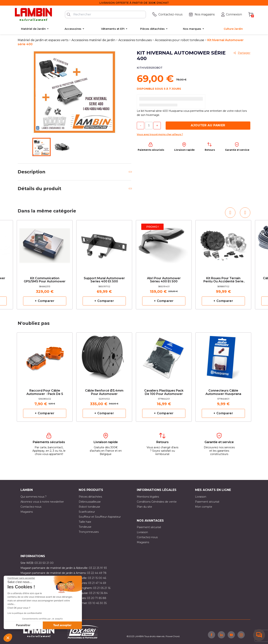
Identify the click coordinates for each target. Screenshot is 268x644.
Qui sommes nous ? (33, 497)
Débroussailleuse (90, 502)
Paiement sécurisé (207, 502)
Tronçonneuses (89, 532)
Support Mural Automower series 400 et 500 (104, 280)
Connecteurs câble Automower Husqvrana (223, 392)
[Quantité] (149, 126)
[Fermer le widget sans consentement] (21, 578)
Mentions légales (148, 497)
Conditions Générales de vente (157, 502)
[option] (45, 265)
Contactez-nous (31, 507)
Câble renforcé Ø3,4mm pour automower (104, 392)
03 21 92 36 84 (98, 593)
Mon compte (204, 507)
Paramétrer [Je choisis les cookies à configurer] (23, 625)
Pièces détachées (90, 497)
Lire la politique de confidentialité (25, 613)
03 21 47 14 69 (97, 583)
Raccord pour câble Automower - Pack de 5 (45, 392)
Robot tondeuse (89, 507)
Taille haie (85, 522)
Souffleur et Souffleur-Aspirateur (100, 517)
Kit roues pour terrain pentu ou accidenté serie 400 (223, 280)
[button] (8, 638)
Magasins (27, 512)
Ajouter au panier (208, 125)
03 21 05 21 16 (102, 588)
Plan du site (144, 507)
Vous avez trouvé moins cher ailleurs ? (160, 134)
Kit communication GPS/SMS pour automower (45, 280)
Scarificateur (87, 512)
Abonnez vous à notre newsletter (42, 502)
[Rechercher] (105, 15)
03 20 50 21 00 (44, 563)
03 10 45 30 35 (97, 603)
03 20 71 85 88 (97, 598)
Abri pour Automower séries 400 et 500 (164, 280)
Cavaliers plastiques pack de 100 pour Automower (164, 392)
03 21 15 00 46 (97, 578)
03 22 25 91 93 (98, 568)
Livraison (201, 497)
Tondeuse (85, 527)
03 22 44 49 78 (97, 573)
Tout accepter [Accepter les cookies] (62, 625)
